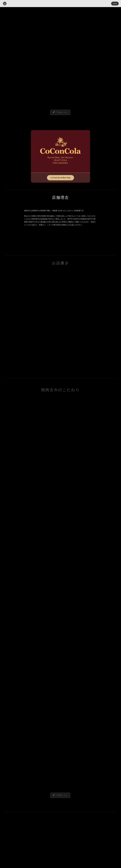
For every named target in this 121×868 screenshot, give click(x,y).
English (115, 4)
